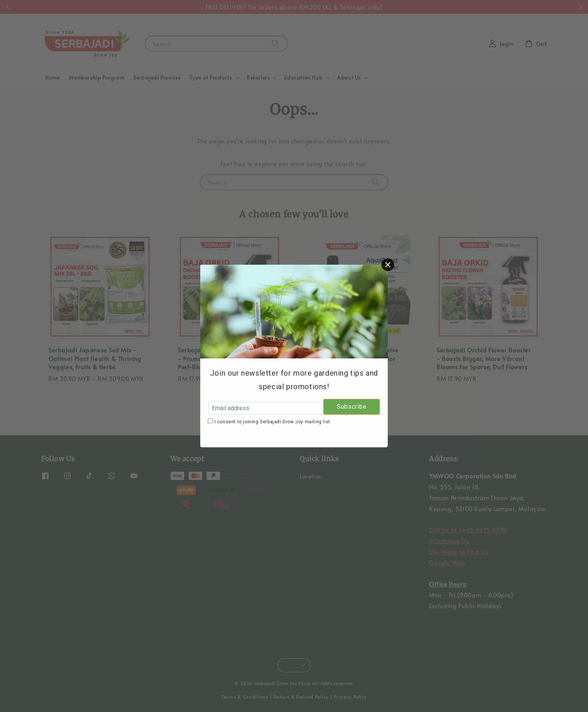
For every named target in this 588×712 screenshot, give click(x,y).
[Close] (388, 265)
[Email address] (265, 408)
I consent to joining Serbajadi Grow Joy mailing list (272, 422)
